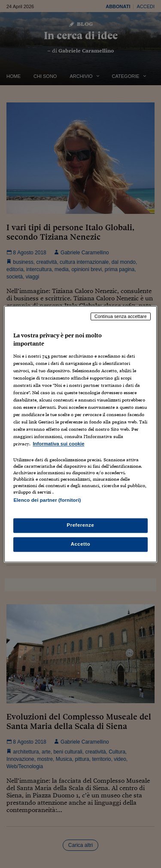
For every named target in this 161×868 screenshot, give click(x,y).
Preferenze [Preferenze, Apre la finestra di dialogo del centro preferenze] (81, 525)
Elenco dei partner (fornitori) (47, 500)
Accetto (81, 544)
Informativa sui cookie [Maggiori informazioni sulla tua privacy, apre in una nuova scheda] (58, 444)
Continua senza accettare (121, 316)
